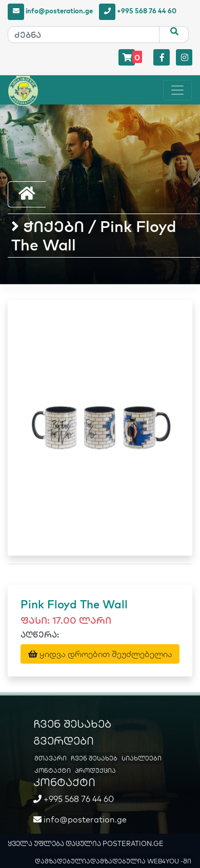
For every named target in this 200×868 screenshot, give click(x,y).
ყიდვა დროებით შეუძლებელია (100, 654)
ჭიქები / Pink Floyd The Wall (94, 236)
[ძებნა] (84, 35)
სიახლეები (142, 758)
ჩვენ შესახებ (94, 758)
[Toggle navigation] (177, 90)
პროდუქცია (95, 770)
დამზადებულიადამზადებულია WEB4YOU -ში (113, 861)
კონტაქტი (53, 770)
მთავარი (51, 758)
